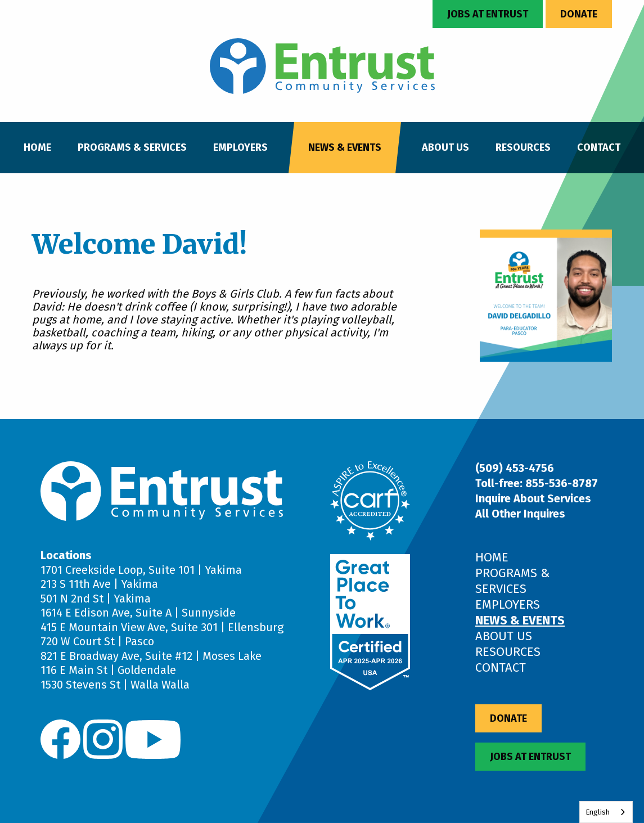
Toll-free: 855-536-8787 (537, 483)
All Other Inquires (520, 514)
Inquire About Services (533, 498)
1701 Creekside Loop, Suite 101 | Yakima (141, 570)
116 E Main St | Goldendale (108, 670)
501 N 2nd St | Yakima (96, 599)
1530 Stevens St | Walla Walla (115, 685)
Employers (240, 147)
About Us (445, 147)
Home (37, 147)
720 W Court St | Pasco (97, 641)
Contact (599, 147)
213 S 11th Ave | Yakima (99, 584)
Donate (579, 14)
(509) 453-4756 (515, 468)
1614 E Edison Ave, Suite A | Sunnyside (138, 613)
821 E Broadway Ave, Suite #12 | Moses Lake (151, 656)
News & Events (345, 147)
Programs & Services (132, 147)
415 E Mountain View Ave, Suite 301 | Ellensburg (162, 627)
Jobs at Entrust (488, 14)
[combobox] (606, 812)
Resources (523, 147)
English (598, 812)
